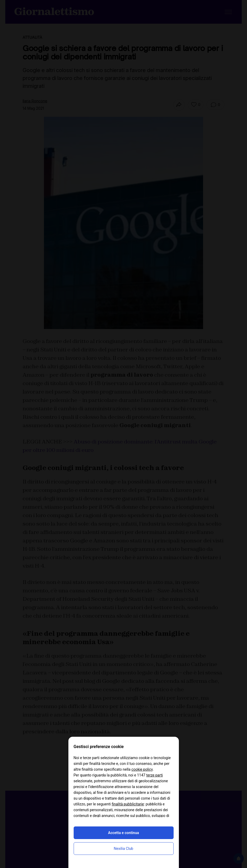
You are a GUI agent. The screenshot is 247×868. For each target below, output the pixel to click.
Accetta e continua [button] (123, 833)
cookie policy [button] (142, 769)
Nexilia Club (124, 849)
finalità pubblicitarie (128, 804)
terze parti (155, 775)
